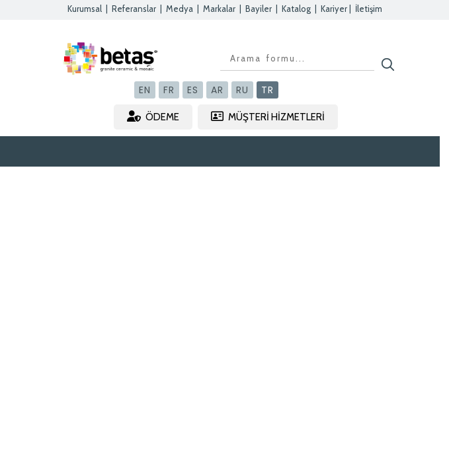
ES (193, 90)
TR (267, 90)
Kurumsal (85, 9)
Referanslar (134, 9)
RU (242, 90)
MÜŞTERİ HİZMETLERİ (268, 117)
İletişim (369, 9)
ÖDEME (153, 117)
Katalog (296, 9)
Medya (180, 9)
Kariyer (334, 9)
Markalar (219, 9)
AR (217, 90)
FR (169, 90)
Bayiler (259, 9)
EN (145, 90)
